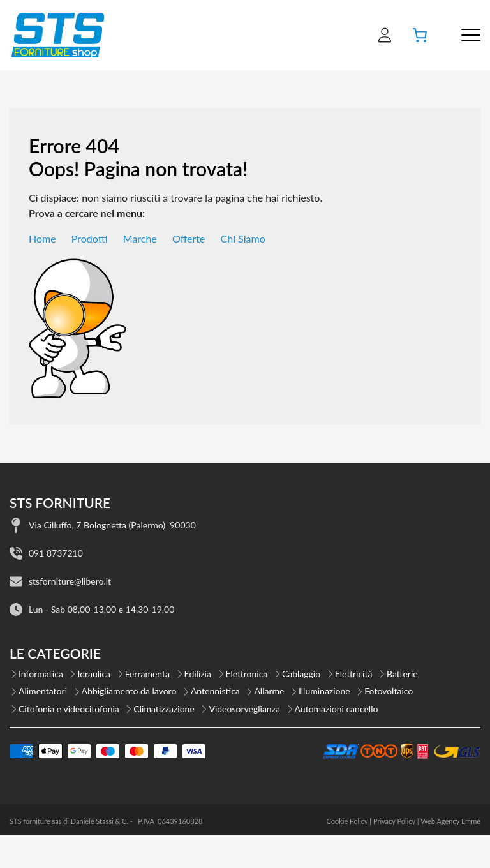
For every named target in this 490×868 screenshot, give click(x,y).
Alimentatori (43, 691)
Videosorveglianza (244, 709)
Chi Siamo (243, 238)
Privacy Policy (394, 821)
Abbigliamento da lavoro (129, 691)
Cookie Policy (347, 821)
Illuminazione (324, 691)
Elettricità (354, 674)
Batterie (402, 674)
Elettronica (247, 674)
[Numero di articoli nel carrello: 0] (420, 35)
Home (42, 238)
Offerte (189, 238)
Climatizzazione (164, 709)
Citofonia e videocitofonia (69, 709)
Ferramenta (147, 674)
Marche (140, 238)
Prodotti (90, 238)
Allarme (269, 691)
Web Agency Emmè (450, 821)
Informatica (41, 674)
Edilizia (198, 674)
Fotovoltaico (389, 691)
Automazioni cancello (337, 709)
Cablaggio (301, 674)
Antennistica (215, 691)
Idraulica (94, 674)
